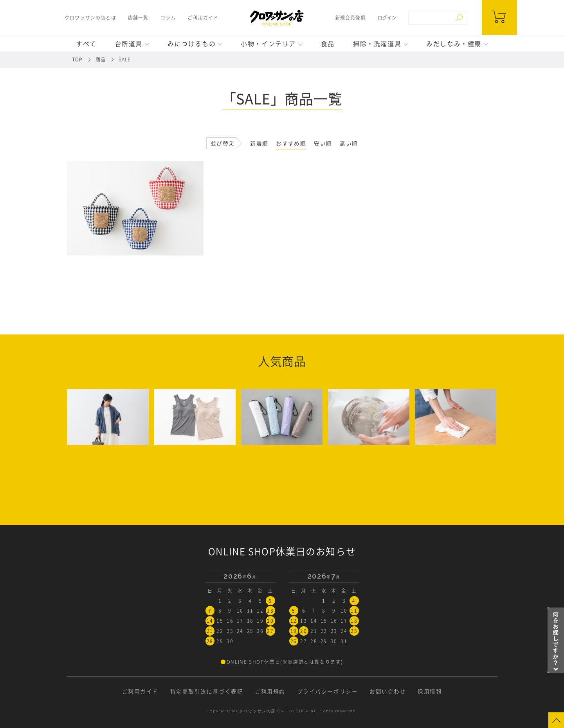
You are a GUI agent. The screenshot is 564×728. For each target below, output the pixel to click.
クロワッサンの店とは (89, 18)
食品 (328, 43)
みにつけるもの (192, 43)
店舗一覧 (137, 18)
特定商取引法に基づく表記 (206, 690)
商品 (101, 59)
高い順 (349, 143)
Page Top (556, 720)
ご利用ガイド (202, 18)
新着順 (259, 143)
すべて (86, 43)
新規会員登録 (351, 18)
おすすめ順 (291, 143)
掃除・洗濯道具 (377, 43)
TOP (77, 59)
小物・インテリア (268, 43)
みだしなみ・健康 (454, 43)
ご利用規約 (270, 690)
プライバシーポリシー (328, 690)
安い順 (323, 143)
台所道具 (129, 43)
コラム (167, 18)
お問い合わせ (388, 690)
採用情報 (431, 690)
